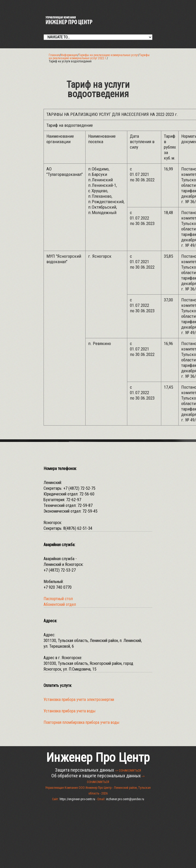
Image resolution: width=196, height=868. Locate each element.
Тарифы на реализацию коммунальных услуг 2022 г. (99, 57)
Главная (54, 55)
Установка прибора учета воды (69, 711)
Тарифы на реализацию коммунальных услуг (108, 55)
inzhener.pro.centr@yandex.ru (125, 799)
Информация (69, 55)
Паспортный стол (58, 599)
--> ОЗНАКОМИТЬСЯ (128, 771)
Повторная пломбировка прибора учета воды (81, 722)
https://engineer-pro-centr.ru (77, 799)
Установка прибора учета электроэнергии (79, 700)
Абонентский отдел (60, 604)
